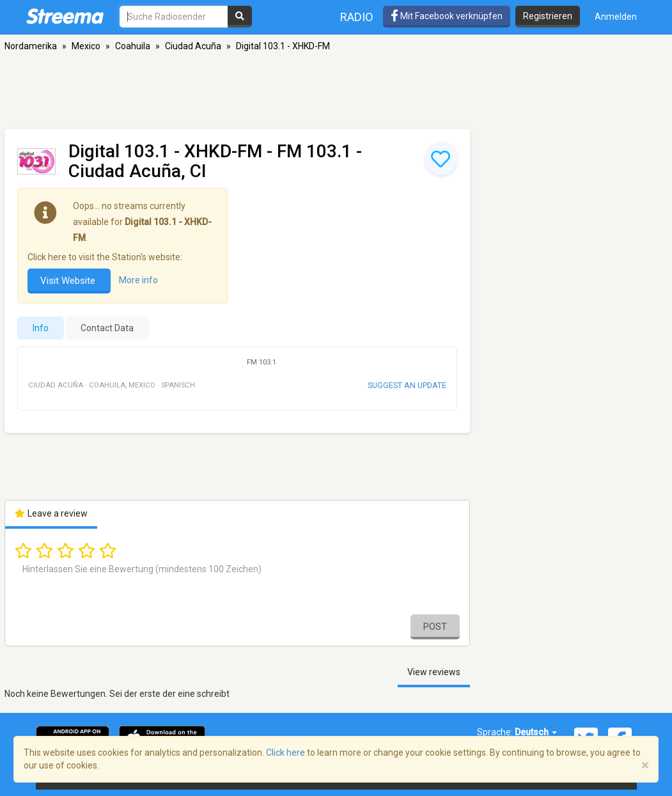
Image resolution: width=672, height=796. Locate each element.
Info (41, 328)
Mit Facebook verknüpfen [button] (447, 16)
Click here (285, 753)
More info (138, 280)
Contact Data (107, 328)
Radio (357, 17)
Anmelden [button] (616, 17)
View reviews (434, 672)
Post (435, 627)
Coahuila (133, 46)
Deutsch (536, 732)
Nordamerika (31, 46)
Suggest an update (407, 385)
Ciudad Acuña (193, 46)
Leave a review (51, 513)
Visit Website (69, 281)
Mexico (86, 46)
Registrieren (548, 16)
